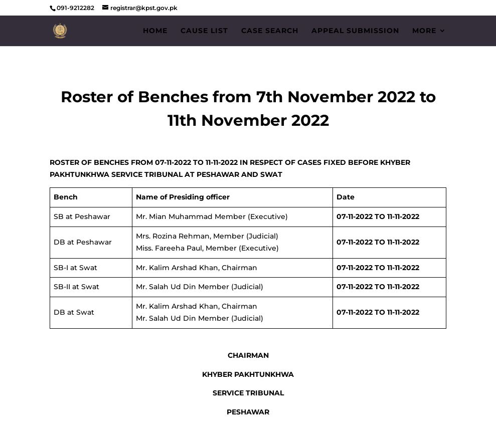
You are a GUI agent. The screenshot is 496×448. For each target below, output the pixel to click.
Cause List (204, 31)
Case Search (270, 31)
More (424, 31)
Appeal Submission (355, 31)
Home (155, 31)
